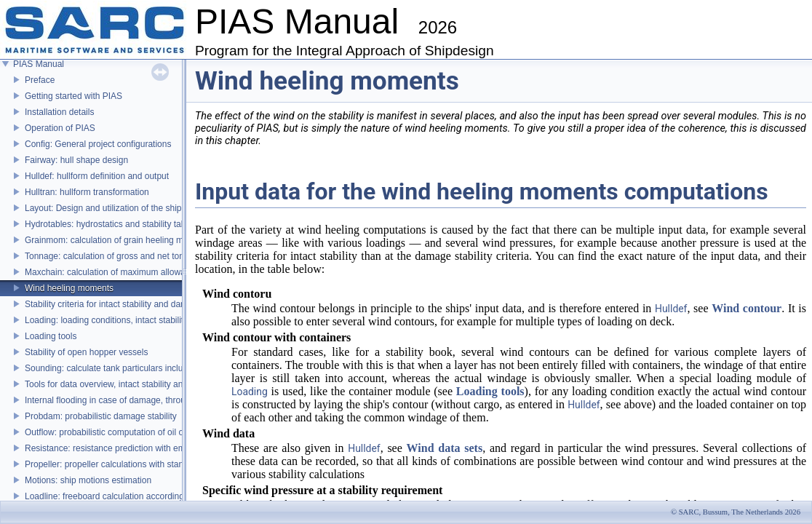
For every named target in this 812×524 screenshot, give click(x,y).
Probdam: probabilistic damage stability (101, 416)
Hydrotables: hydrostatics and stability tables (111, 224)
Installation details (59, 112)
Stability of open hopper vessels (86, 352)
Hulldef (671, 309)
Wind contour (747, 308)
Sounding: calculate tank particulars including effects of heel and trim (158, 368)
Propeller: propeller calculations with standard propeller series (144, 464)
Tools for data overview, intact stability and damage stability (139, 384)
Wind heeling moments (69, 288)
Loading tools (51, 336)
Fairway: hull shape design (76, 160)
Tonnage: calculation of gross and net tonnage (114, 256)
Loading (250, 392)
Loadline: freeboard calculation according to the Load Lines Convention (162, 496)
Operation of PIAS (60, 128)
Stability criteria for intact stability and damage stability (129, 304)
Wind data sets (445, 448)
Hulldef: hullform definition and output (97, 176)
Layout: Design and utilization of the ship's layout (119, 208)
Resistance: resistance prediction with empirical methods (134, 448)
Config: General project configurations (98, 144)
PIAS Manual (39, 64)
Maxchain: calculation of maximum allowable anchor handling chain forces (168, 272)
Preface (40, 80)
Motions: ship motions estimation (88, 480)
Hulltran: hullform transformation (87, 192)
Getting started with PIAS (73, 96)
